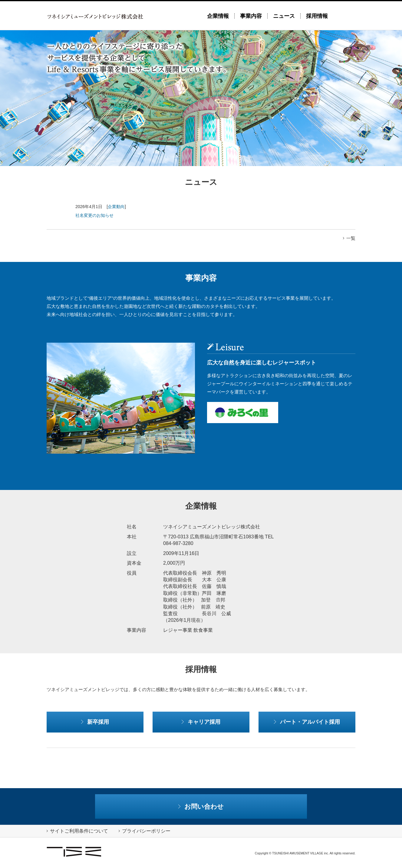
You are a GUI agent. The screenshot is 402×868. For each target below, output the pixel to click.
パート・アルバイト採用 (307, 722)
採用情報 (317, 16)
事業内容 (251, 16)
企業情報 (218, 16)
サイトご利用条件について (77, 831)
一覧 (349, 238)
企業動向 (116, 207)
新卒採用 (95, 722)
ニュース (284, 16)
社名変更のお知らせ (94, 215)
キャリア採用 (201, 722)
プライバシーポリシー (145, 831)
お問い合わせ (201, 806)
